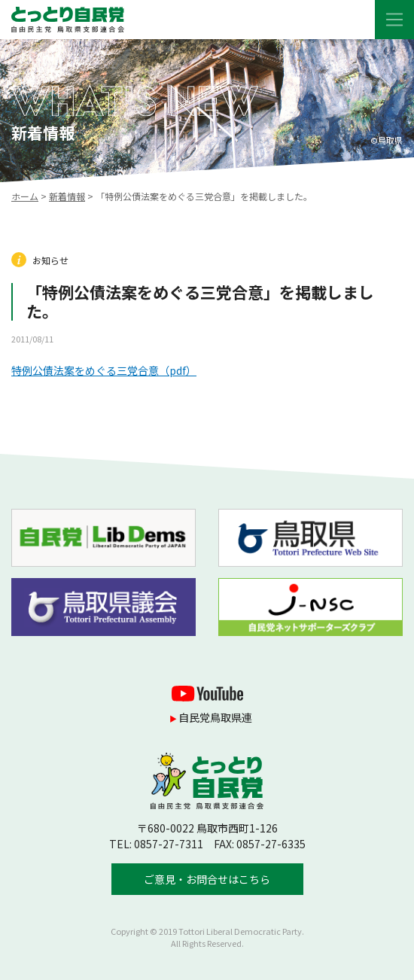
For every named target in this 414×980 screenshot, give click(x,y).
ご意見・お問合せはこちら (207, 879)
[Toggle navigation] (394, 20)
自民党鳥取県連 (215, 717)
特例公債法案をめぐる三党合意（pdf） (104, 370)
